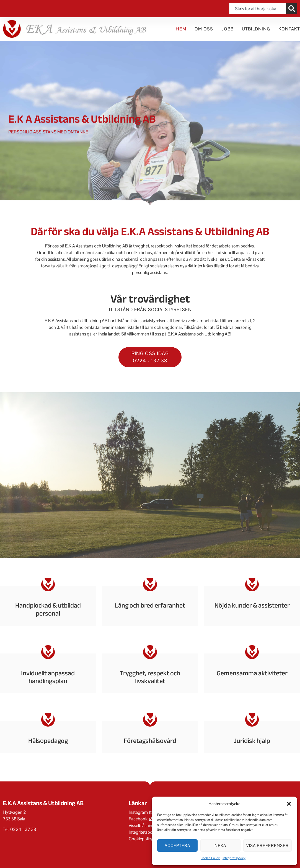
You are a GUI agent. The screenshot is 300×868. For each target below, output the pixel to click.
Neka (220, 845)
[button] (289, 804)
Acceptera (177, 845)
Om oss (204, 29)
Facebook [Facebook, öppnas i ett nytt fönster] (141, 819)
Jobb (227, 29)
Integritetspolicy (234, 858)
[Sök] (292, 9)
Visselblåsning (142, 826)
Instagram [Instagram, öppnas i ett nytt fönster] (141, 812)
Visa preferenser (267, 845)
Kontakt (289, 29)
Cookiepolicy (141, 839)
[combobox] (258, 9)
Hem (181, 29)
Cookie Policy (210, 858)
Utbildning (256, 29)
